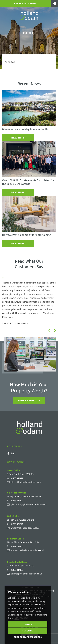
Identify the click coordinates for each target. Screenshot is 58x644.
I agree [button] (28, 624)
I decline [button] (28, 631)
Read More (18, 138)
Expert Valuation (25, 3)
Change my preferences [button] (28, 637)
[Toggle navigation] (54, 3)
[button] (49, 330)
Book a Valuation (29, 400)
